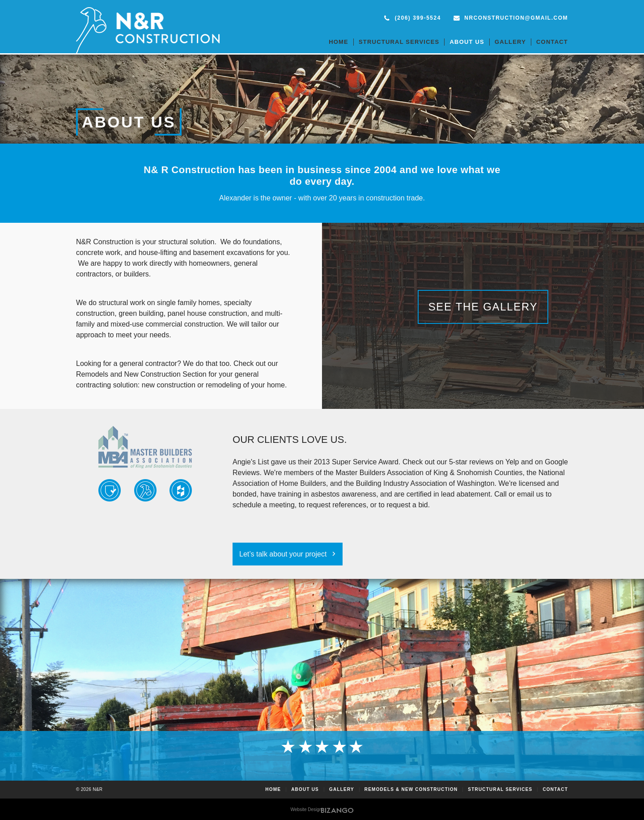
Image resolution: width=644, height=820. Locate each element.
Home (339, 42)
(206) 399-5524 (418, 18)
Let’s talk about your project (283, 554)
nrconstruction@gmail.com (516, 18)
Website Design (306, 809)
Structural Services (399, 42)
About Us (467, 42)
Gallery (510, 42)
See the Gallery (483, 307)
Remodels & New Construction (411, 790)
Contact (552, 42)
